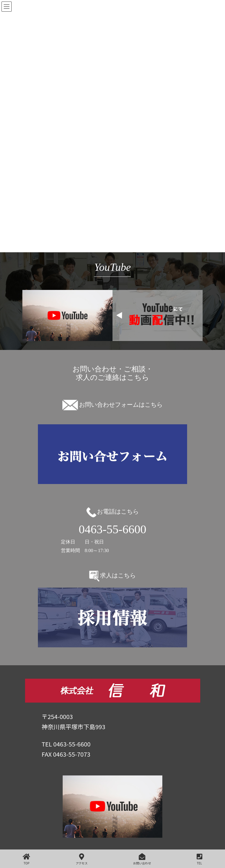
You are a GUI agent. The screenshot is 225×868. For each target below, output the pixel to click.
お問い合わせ (142, 859)
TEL (199, 859)
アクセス (82, 859)
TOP (26, 859)
